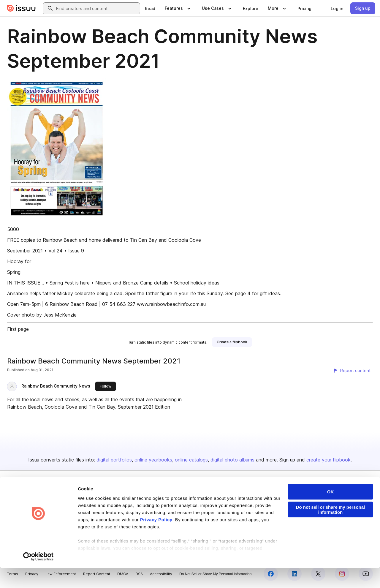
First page (18, 329)
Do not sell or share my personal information (331, 529)
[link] (150, 8)
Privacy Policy (156, 539)
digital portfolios (114, 460)
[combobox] (97, 8)
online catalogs (191, 460)
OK (331, 512)
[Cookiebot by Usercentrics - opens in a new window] (38, 576)
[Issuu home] (21, 8)
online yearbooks (153, 460)
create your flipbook (328, 460)
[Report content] (352, 371)
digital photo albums (232, 460)
